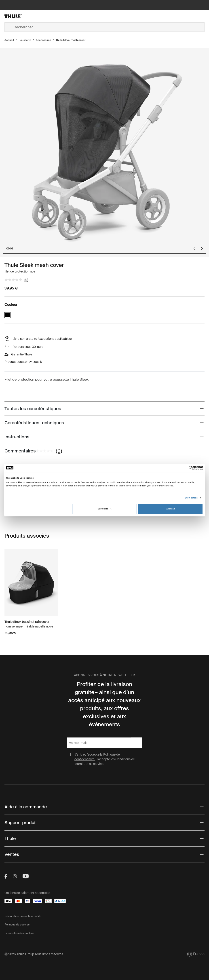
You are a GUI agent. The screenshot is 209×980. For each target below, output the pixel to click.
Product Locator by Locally (23, 362)
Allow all (171, 509)
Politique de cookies (17, 925)
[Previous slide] (194, 249)
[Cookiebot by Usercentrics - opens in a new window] (183, 468)
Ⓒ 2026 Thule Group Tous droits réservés (34, 954)
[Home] (38, 16)
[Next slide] (202, 249)
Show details (191, 498)
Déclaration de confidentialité (23, 916)
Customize (105, 509)
